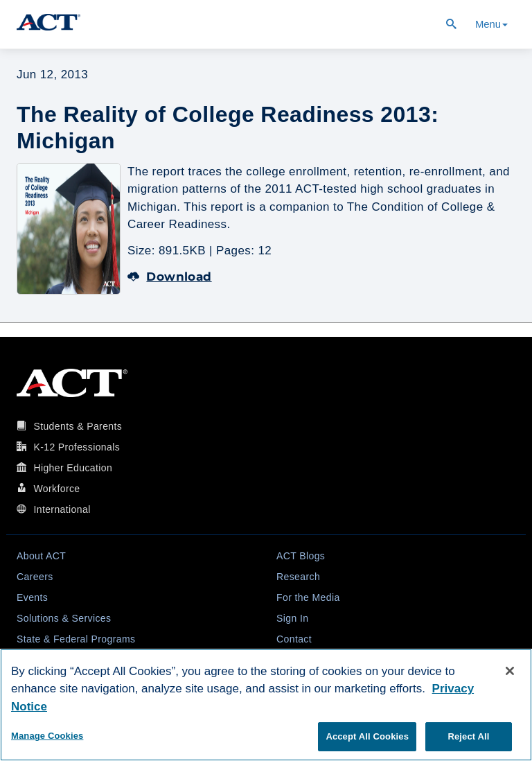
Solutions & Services (64, 618)
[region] (266, 705)
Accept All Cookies (367, 736)
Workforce (56, 489)
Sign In (292, 618)
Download (170, 277)
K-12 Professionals (77, 447)
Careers (35, 577)
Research (298, 577)
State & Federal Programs (76, 639)
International (62, 509)
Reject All (468, 736)
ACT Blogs (301, 556)
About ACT (41, 556)
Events (32, 597)
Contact (294, 639)
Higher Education (73, 468)
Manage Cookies (47, 736)
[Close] (510, 671)
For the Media (308, 597)
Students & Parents (78, 426)
